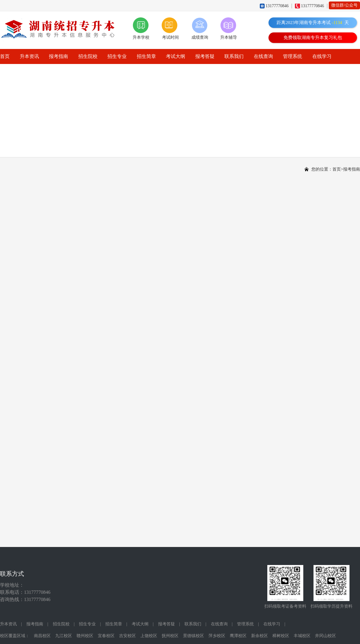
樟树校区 (281, 636)
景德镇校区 (193, 636)
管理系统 (292, 56)
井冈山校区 (325, 636)
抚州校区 (170, 636)
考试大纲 (175, 56)
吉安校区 (127, 636)
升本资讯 (29, 56)
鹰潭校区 (238, 636)
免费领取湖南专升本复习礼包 (313, 38)
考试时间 (170, 37)
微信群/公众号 (344, 5)
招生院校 (88, 56)
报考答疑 (205, 56)
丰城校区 (302, 636)
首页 (5, 56)
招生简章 (146, 56)
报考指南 (58, 56)
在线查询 (263, 56)
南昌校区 (42, 636)
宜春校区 (106, 636)
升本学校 (141, 37)
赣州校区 (85, 636)
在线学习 (322, 56)
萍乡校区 (217, 636)
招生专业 (117, 56)
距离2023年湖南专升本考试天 (313, 23)
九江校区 (64, 636)
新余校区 (259, 636)
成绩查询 (200, 37)
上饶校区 (149, 636)
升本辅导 (229, 37)
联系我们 (234, 56)
